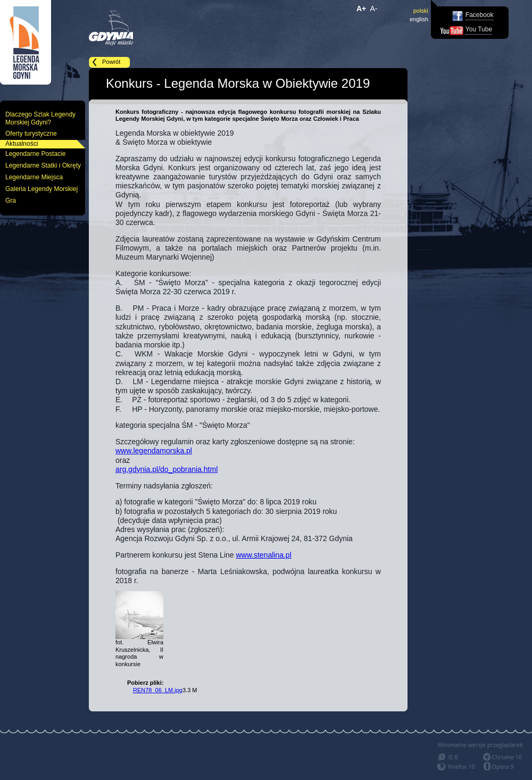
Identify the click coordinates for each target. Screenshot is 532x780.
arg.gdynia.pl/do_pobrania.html (167, 469)
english (419, 19)
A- (374, 9)
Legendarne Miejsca (34, 177)
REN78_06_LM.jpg (158, 690)
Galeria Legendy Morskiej (41, 189)
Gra (11, 201)
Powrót (111, 62)
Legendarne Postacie (35, 154)
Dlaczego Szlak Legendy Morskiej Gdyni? (40, 118)
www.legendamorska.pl (154, 451)
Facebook (480, 15)
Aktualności (22, 144)
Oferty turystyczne (31, 134)
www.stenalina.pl (263, 555)
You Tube (479, 29)
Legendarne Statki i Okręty (43, 165)
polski (421, 11)
